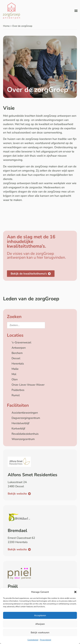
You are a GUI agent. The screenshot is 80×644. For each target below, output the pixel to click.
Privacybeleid (45, 640)
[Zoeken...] (26, 325)
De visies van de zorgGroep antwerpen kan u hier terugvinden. (36, 256)
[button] (75, 592)
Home (6, 26)
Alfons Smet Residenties (33, 475)
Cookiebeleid (33, 640)
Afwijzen (40, 624)
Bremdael (17, 531)
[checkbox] (40, 343)
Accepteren (40, 615)
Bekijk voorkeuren (40, 633)
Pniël (13, 586)
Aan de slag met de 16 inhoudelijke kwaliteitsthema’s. (31, 242)
